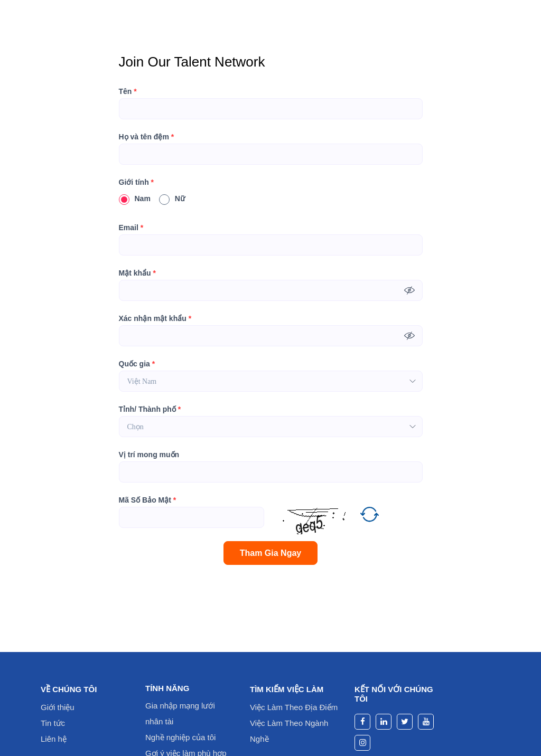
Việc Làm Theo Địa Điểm (294, 707)
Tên (128, 91)
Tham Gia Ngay (270, 553)
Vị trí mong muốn (149, 455)
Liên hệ (54, 739)
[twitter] (405, 722)
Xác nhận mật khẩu (155, 318)
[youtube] (426, 722)
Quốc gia (137, 364)
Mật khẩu (137, 273)
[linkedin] (384, 722)
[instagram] (362, 743)
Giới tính (137, 182)
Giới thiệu (58, 707)
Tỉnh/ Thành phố (150, 409)
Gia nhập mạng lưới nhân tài (180, 714)
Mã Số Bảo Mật (148, 500)
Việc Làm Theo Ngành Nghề (289, 731)
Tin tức (53, 723)
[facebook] (362, 722)
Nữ (172, 199)
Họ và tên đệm (147, 137)
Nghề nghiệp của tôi (180, 737)
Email (131, 228)
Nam (135, 199)
